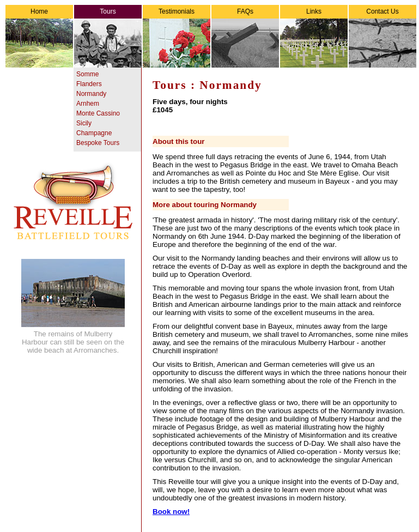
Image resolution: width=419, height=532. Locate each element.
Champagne (94, 133)
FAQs (245, 11)
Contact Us (382, 11)
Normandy (91, 94)
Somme (87, 74)
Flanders (89, 84)
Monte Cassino (98, 113)
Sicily (84, 123)
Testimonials (177, 11)
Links (314, 11)
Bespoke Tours (98, 143)
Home (39, 11)
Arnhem (88, 104)
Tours (108, 11)
